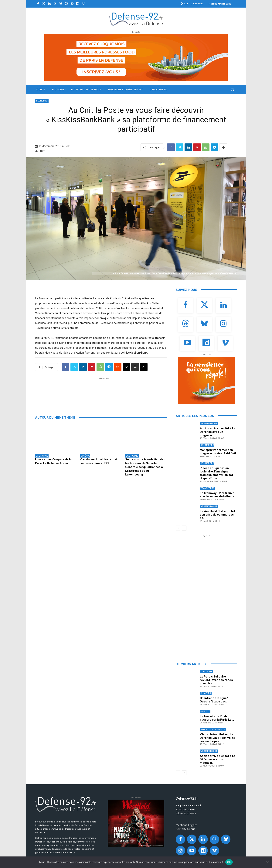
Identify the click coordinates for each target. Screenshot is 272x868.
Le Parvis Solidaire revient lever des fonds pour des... (216, 680)
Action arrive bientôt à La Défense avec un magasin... (218, 432)
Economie (42, 101)
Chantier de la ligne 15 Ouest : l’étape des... (215, 700)
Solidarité (206, 672)
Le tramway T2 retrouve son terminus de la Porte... (218, 495)
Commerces (207, 445)
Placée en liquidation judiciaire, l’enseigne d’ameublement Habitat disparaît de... (217, 473)
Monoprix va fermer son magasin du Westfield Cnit (218, 452)
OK (229, 862)
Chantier (206, 693)
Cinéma (85, 456)
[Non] (267, 862)
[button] (232, 90)
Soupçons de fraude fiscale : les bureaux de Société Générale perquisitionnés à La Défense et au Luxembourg (145, 467)
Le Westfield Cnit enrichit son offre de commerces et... (218, 515)
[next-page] (184, 528)
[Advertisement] (104, 389)
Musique (205, 711)
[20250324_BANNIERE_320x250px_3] (206, 380)
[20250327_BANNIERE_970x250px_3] (136, 58)
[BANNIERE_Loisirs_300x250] (136, 823)
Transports (207, 488)
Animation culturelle (213, 730)
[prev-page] (178, 528)
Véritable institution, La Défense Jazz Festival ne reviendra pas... (218, 738)
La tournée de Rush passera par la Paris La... (217, 718)
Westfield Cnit (209, 424)
